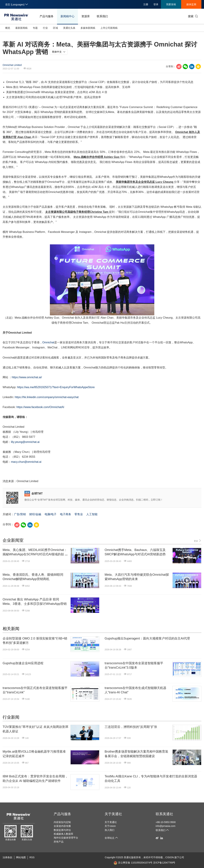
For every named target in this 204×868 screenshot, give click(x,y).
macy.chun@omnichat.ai (26, 462)
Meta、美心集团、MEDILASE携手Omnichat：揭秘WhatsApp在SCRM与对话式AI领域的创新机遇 (35, 552)
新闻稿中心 (67, 16)
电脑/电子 (51, 514)
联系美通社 (164, 814)
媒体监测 (191, 4)
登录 (156, 4)
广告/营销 (20, 514)
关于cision (110, 826)
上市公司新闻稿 (109, 28)
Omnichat (48, 342)
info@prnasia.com (166, 826)
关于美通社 (113, 814)
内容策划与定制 (62, 822)
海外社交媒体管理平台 (66, 838)
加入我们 (109, 830)
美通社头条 (69, 28)
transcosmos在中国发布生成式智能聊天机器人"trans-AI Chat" (135, 690)
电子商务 (66, 514)
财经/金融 (35, 514)
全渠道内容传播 (62, 826)
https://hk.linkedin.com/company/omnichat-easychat (47, 397)
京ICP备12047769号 (164, 863)
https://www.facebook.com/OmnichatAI (40, 407)
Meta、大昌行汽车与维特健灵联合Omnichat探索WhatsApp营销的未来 (137, 577)
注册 (146, 4)
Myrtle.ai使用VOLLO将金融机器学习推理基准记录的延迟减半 (34, 754)
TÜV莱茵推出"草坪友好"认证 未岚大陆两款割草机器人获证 (36, 729)
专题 (35, 28)
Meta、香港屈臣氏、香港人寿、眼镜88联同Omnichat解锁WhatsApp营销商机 (33, 577)
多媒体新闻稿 (88, 28)
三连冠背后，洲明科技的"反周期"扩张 (131, 727)
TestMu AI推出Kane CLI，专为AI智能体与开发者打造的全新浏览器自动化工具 (151, 778)
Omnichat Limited (12, 65)
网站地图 (21, 857)
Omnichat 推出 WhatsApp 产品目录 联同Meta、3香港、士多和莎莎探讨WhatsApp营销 (35, 602)
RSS (32, 857)
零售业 (79, 514)
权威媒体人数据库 (63, 834)
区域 (55, 28)
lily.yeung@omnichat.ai (25, 442)
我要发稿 (171, 4)
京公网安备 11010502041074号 (133, 863)
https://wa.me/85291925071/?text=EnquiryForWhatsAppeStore (56, 387)
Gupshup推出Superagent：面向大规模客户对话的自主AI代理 (147, 638)
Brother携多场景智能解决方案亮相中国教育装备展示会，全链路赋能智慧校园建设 (136, 754)
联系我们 (102, 16)
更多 (198, 541)
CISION (169, 857)
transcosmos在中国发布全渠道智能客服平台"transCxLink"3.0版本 (134, 665)
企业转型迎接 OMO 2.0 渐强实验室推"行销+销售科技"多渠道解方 (35, 641)
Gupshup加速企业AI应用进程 (23, 663)
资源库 (86, 16)
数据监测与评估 (62, 830)
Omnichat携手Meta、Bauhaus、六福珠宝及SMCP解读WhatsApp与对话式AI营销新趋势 (135, 552)
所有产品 (59, 842)
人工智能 (92, 514)
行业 (45, 28)
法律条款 (7, 857)
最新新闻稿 (21, 28)
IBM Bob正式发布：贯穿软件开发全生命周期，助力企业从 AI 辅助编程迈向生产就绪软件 (35, 778)
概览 (8, 28)
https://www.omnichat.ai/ (27, 377)
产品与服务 (47, 16)
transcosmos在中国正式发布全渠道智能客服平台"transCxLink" (35, 690)
